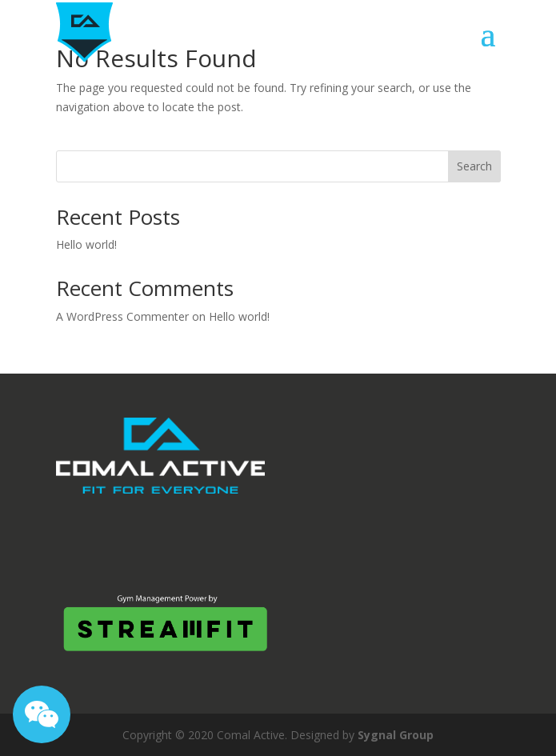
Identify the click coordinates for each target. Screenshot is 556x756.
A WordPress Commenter (122, 316)
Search (474, 166)
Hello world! (86, 244)
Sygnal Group (396, 735)
